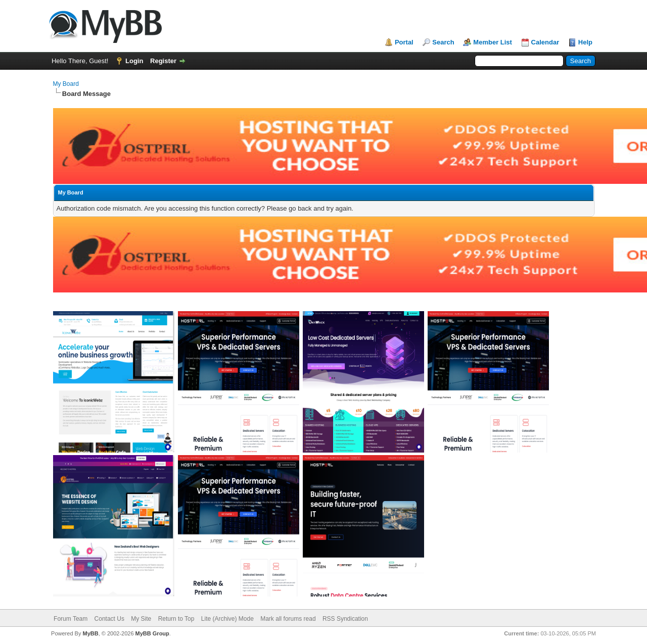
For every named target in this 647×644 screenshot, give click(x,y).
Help (585, 42)
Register (163, 61)
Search (443, 42)
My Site (141, 619)
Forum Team (71, 619)
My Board (66, 84)
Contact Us (109, 619)
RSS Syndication (345, 619)
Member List (493, 42)
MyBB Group (152, 633)
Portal (404, 42)
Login (134, 61)
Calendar (545, 42)
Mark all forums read (288, 619)
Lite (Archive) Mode (227, 619)
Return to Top (176, 619)
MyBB (90, 633)
